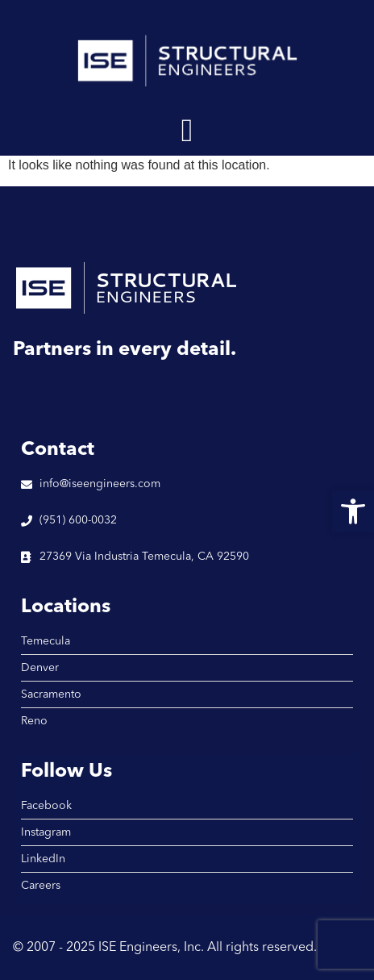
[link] (353, 511)
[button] (187, 131)
